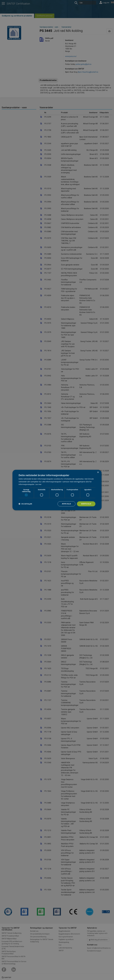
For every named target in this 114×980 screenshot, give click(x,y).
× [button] (98, 472)
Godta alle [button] (86, 504)
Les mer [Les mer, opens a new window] (38, 484)
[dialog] (57, 490)
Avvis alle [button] (66, 504)
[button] (25, 504)
